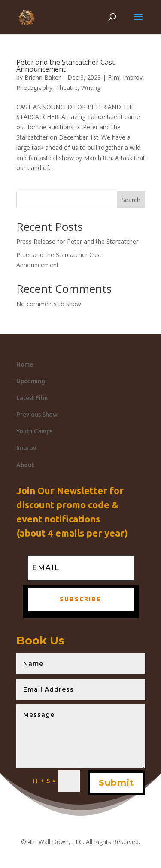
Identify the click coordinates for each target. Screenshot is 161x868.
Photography (34, 88)
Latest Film (32, 398)
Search (131, 200)
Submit (116, 783)
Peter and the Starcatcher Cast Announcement (65, 66)
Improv (133, 77)
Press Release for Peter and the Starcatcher (77, 241)
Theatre (67, 88)
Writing (91, 88)
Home (25, 364)
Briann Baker (43, 77)
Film (114, 77)
